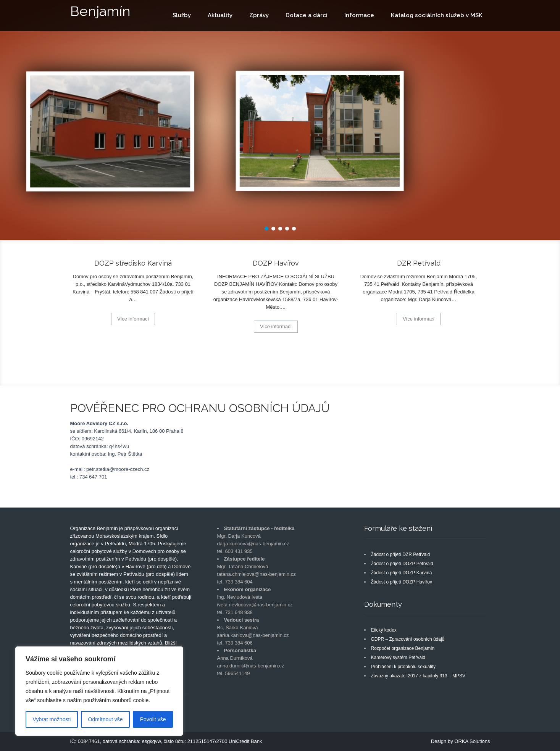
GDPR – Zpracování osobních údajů (408, 639)
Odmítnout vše (106, 719)
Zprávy (259, 15)
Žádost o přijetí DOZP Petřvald (402, 564)
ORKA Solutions (472, 741)
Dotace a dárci (307, 15)
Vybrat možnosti (52, 719)
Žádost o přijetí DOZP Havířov (402, 582)
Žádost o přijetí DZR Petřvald (401, 554)
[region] (99, 691)
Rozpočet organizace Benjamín (403, 648)
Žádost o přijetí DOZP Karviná (402, 573)
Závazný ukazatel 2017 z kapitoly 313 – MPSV (418, 676)
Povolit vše (153, 719)
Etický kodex (384, 630)
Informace (359, 15)
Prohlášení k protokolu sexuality (403, 667)
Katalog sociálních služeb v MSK (437, 15)
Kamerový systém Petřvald (398, 658)
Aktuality (220, 15)
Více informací (133, 319)
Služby (182, 15)
